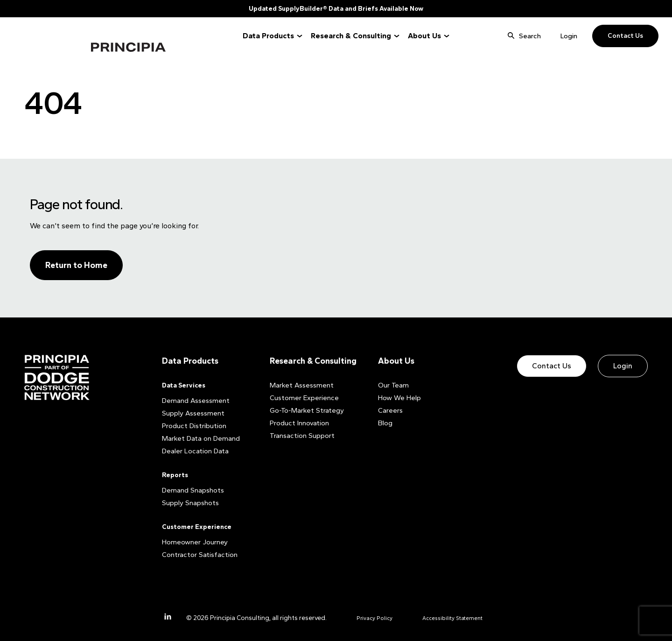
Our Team (392, 385)
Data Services (184, 385)
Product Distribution (193, 426)
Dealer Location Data (193, 451)
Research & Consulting (351, 36)
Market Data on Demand (198, 438)
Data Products (268, 36)
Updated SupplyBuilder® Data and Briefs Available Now (336, 9)
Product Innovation (298, 423)
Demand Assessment (194, 400)
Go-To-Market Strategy (304, 410)
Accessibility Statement (461, 617)
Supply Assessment (191, 413)
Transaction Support (300, 435)
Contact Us (625, 36)
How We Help (398, 398)
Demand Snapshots (191, 490)
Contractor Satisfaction (197, 554)
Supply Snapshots (189, 503)
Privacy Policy (376, 617)
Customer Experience (197, 526)
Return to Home (76, 265)
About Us (424, 36)
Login (569, 36)
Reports (175, 475)
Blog (385, 423)
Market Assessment (299, 385)
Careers (390, 410)
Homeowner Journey (193, 542)
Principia (56, 36)
